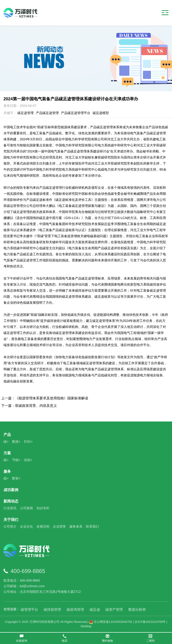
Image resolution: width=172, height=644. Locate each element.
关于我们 (11, 520)
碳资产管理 (114, 609)
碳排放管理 (52, 609)
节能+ (16, 460)
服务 (7, 471)
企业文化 (26, 526)
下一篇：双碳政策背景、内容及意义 (29, 406)
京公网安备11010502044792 (111, 622)
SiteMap (86, 626)
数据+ (16, 442)
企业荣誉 (59, 526)
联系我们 (92, 526)
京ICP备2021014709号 (150, 622)
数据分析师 (137, 609)
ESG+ (28, 442)
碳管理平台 (29, 609)
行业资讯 (10, 508)
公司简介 (10, 526)
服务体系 (76, 526)
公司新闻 (26, 508)
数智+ (16, 478)
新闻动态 (11, 501)
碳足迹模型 (101, 113)
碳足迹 (95, 609)
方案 (7, 453)
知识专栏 (43, 508)
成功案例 (11, 490)
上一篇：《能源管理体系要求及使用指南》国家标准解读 (45, 398)
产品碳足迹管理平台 (76, 113)
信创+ (28, 460)
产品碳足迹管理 (47, 113)
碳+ (6, 442)
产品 (7, 435)
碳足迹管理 (26, 113)
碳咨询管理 (75, 609)
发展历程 (43, 526)
